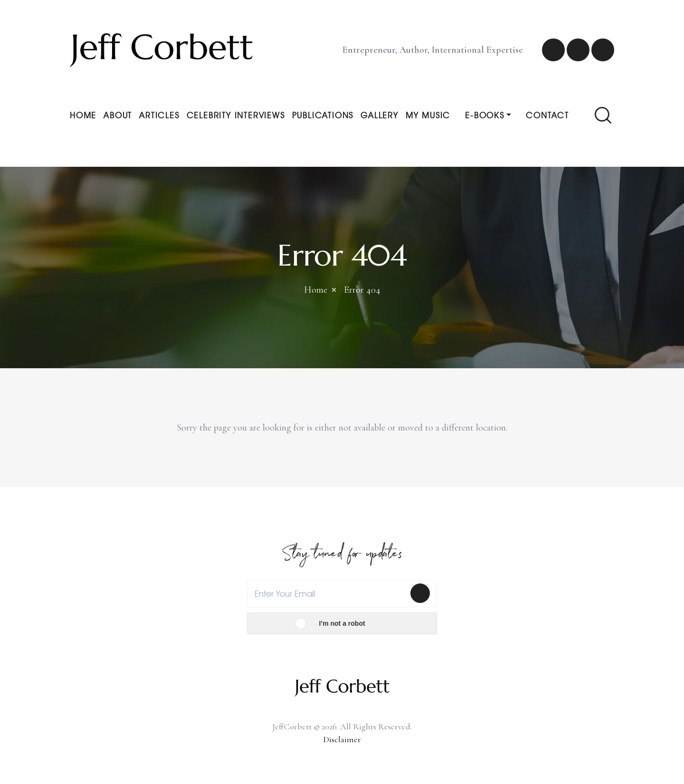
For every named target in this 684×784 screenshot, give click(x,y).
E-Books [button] (485, 115)
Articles (159, 115)
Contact (547, 115)
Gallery (380, 115)
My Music (428, 115)
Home (83, 115)
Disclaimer (342, 739)
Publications (323, 115)
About (118, 115)
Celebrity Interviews (236, 115)
